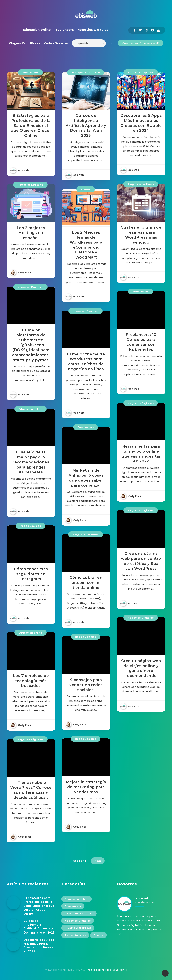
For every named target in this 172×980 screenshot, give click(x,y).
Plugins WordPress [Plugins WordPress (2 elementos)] (78, 928)
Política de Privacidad (99, 970)
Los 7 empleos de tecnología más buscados (31, 681)
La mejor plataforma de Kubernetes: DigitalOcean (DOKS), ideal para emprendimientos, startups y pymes (31, 345)
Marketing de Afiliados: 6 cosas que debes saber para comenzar (86, 478)
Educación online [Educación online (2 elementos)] (77, 899)
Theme (86, 189)
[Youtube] (159, 30)
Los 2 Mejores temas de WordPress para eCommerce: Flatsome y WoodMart (86, 245)
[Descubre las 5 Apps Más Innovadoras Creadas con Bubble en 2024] (13, 945)
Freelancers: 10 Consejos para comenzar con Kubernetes (141, 342)
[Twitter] (140, 30)
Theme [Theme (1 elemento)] (98, 935)
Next (98, 861)
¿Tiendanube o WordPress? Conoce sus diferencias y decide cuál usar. (31, 790)
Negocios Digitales (93, 30)
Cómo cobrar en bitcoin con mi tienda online (86, 582)
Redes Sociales (56, 43)
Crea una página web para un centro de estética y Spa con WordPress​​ (141, 561)
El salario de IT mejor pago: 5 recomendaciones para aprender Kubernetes (31, 462)
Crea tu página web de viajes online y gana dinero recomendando (141, 668)
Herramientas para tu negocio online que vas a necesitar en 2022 (141, 454)
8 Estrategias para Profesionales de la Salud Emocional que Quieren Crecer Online (31, 126)
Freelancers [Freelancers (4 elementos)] (73, 906)
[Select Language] (89, 43)
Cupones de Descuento (141, 43)
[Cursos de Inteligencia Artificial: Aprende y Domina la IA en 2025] (13, 926)
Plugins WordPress (24, 43)
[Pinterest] (153, 30)
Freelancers (64, 30)
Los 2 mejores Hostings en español (31, 233)
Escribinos (122, 970)
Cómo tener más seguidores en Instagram (31, 574)
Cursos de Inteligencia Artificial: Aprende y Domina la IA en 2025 (86, 126)
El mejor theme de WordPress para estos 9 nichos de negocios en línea (86, 362)
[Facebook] (135, 30)
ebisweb (142, 898)
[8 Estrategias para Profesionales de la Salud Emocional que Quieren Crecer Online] (13, 903)
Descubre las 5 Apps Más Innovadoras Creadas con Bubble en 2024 (141, 123)
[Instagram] (146, 30)
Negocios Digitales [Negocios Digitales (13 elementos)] (78, 921)
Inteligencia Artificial (86, 72)
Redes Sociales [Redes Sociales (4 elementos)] (75, 935)
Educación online (37, 30)
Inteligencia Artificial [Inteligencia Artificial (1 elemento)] (79, 913)
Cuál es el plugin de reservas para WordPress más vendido (141, 235)
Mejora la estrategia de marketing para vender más (86, 787)
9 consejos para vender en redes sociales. (86, 685)
